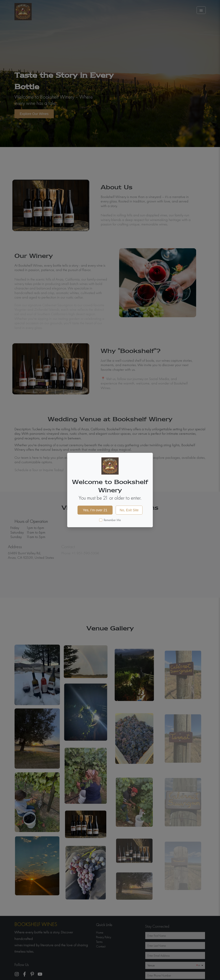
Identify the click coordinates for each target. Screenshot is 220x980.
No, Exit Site (129, 510)
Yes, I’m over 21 (95, 510)
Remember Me (112, 520)
